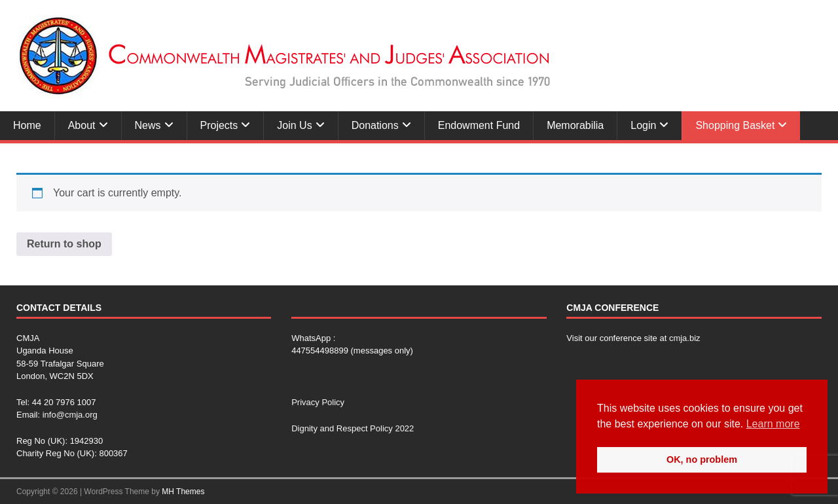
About (82, 125)
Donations (375, 125)
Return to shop (64, 244)
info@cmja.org (70, 415)
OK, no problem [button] (702, 459)
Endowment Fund (479, 125)
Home (27, 125)
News (148, 125)
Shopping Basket (735, 125)
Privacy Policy (318, 402)
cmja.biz (685, 338)
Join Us (294, 125)
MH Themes (183, 492)
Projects (219, 125)
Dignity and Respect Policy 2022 (353, 428)
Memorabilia (575, 125)
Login (643, 125)
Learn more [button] (773, 424)
